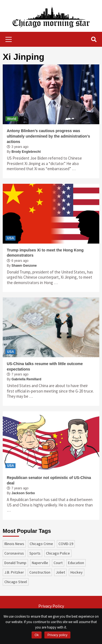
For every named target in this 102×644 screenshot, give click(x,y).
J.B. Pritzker (14, 572)
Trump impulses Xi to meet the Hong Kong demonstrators (45, 253)
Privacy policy (57, 635)
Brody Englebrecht (26, 152)
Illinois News (14, 544)
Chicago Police (58, 553)
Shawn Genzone (24, 266)
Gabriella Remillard (26, 379)
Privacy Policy (51, 606)
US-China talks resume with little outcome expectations (45, 366)
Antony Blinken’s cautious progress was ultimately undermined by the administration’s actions (48, 136)
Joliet (60, 572)
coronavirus (14, 553)
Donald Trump (15, 563)
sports (35, 553)
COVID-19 (66, 544)
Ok (37, 635)
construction (40, 572)
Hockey (77, 572)
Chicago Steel (16, 582)
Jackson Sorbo (23, 493)
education (76, 563)
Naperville (40, 563)
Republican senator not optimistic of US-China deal (49, 480)
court (58, 563)
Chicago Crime (41, 544)
